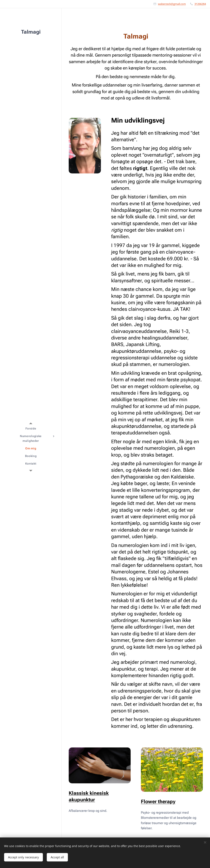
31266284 (200, 4)
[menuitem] (31, 429)
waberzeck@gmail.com (172, 4)
